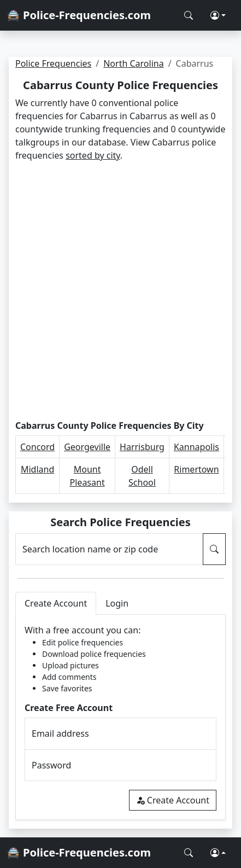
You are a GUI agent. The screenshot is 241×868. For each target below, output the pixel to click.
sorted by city (93, 155)
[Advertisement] (120, 291)
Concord (37, 447)
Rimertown (196, 469)
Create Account (173, 800)
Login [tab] (117, 603)
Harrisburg (142, 447)
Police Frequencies (53, 63)
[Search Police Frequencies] (189, 15)
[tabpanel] (120, 717)
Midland (37, 469)
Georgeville (87, 447)
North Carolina (133, 63)
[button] (218, 15)
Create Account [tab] (56, 603)
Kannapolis (196, 447)
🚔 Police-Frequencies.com (79, 15)
